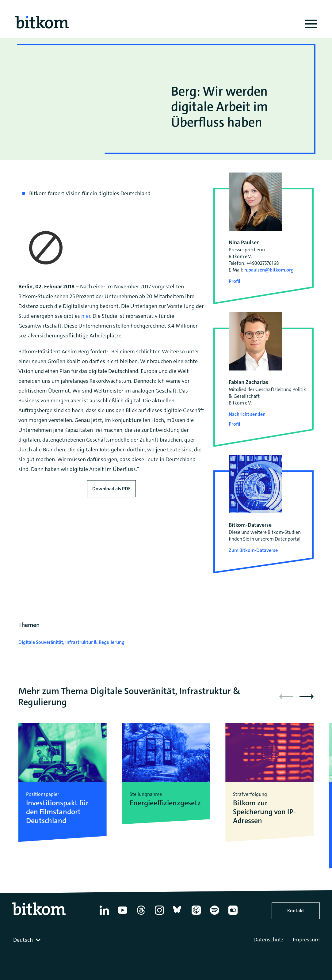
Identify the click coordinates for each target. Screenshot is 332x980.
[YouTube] (123, 915)
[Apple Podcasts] (196, 915)
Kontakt (296, 911)
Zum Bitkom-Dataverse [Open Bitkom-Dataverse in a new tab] (253, 550)
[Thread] (141, 915)
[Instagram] (159, 915)
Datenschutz (269, 940)
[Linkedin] (104, 915)
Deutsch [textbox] (23, 940)
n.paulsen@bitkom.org (269, 270)
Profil (234, 281)
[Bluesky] (178, 915)
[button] (307, 697)
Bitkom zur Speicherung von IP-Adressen (264, 812)
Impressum (306, 940)
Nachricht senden (247, 414)
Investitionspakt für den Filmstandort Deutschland (57, 812)
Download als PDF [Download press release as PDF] (111, 489)
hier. (86, 316)
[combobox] (28, 940)
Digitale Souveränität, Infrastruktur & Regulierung (71, 642)
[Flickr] (233, 915)
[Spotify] (215, 915)
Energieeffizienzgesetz (165, 803)
